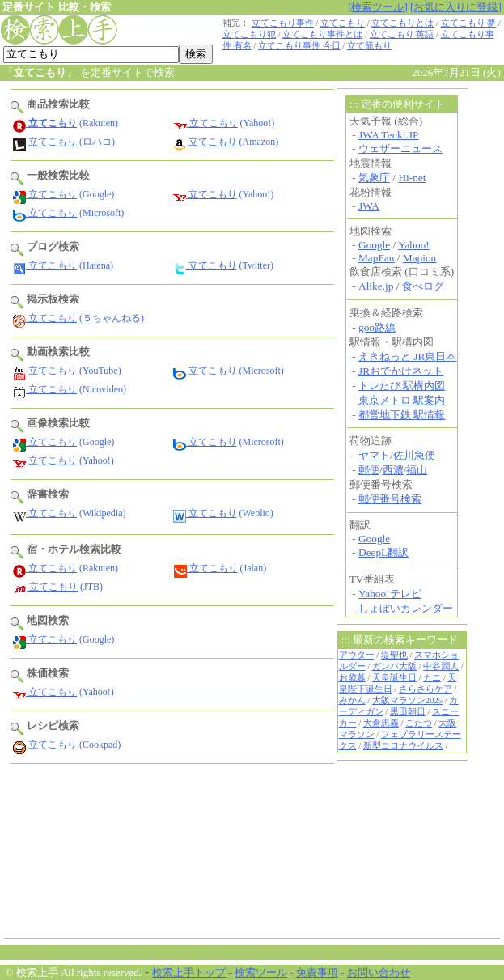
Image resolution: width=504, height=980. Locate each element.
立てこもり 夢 (469, 23)
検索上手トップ (189, 972)
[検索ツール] (378, 7)
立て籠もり (369, 46)
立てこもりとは (402, 23)
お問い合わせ (379, 972)
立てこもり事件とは (322, 34)
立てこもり (343, 23)
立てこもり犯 (249, 34)
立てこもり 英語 (402, 34)
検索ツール (261, 972)
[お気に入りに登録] (456, 7)
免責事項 (317, 972)
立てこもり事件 (283, 23)
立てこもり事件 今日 (299, 46)
